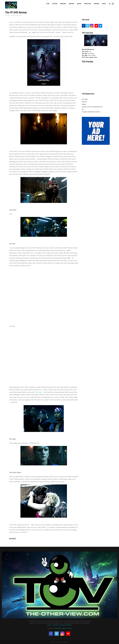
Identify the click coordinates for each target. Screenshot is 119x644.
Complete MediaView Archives (91, 112)
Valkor (8, 15)
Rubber (84, 104)
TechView (55, 4)
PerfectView (87, 4)
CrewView (96, 4)
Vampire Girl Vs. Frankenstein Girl (92, 107)
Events (104, 4)
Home (48, 4)
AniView (79, 4)
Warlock (84, 102)
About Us (50, 625)
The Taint (85, 99)
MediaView (63, 4)
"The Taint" (38, 392)
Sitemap (62, 625)
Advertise (56, 625)
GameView (71, 4)
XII (83, 109)
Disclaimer (69, 625)
